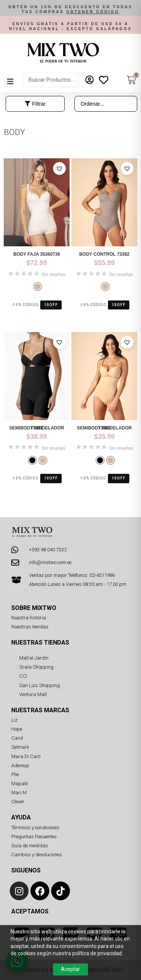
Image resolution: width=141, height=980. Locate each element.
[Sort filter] (106, 104)
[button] (70, 10)
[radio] (38, 287)
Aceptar (70, 969)
